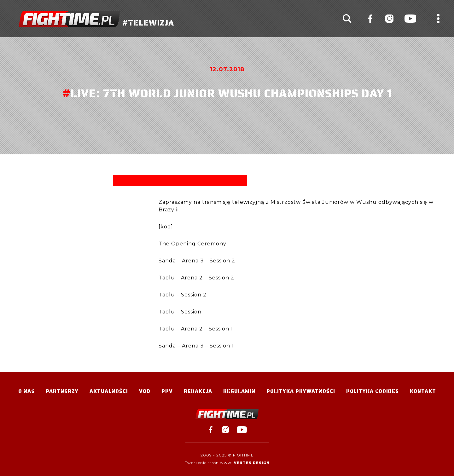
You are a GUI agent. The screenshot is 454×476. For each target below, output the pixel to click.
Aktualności (109, 391)
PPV (167, 391)
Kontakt (423, 391)
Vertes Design (252, 463)
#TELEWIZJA (96, 19)
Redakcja (198, 391)
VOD (145, 391)
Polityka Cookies (373, 391)
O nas (26, 391)
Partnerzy (62, 391)
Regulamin (239, 391)
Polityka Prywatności (301, 391)
